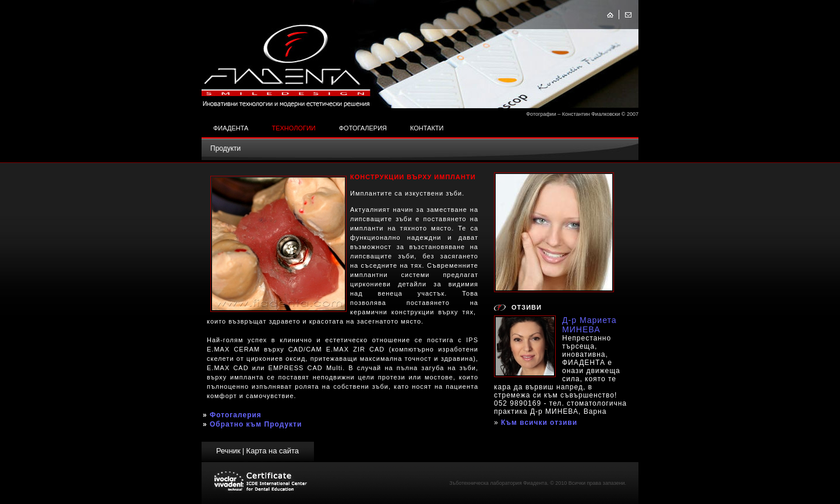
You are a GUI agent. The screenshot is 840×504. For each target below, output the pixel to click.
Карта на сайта (273, 451)
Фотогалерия (363, 128)
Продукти (225, 148)
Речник (228, 451)
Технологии (293, 128)
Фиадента (231, 128)
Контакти (427, 128)
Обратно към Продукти (256, 424)
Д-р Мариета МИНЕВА (590, 325)
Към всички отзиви (539, 423)
